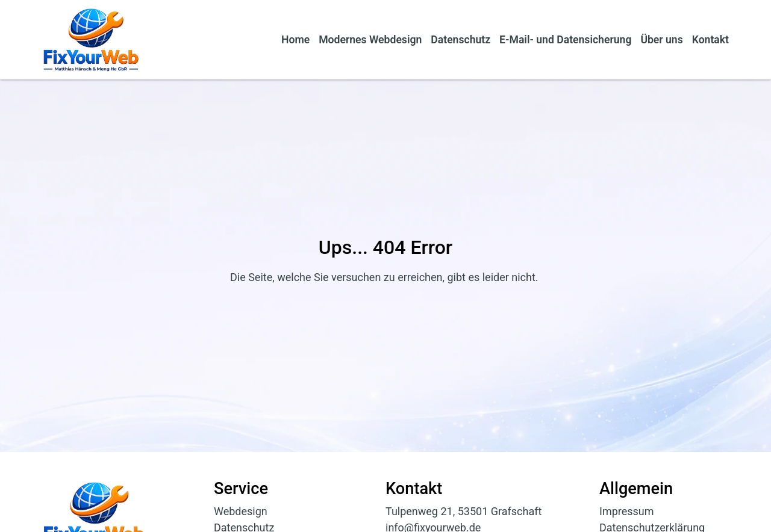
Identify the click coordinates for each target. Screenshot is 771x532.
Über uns (661, 40)
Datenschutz (460, 40)
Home (295, 40)
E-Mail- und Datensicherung (565, 40)
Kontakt (710, 40)
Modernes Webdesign (370, 40)
